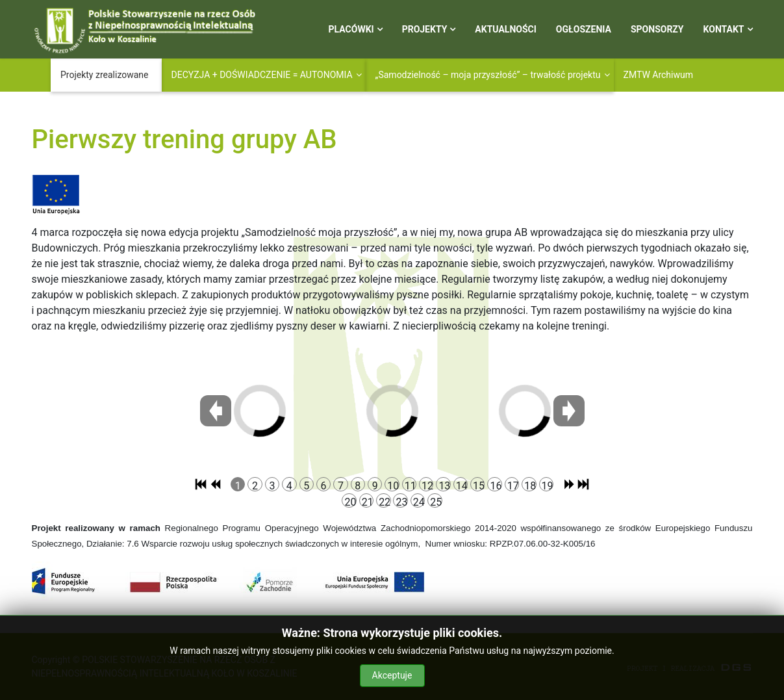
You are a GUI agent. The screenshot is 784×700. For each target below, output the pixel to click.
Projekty (425, 29)
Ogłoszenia (584, 29)
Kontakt (724, 29)
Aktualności (505, 29)
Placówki (351, 29)
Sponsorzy (657, 29)
